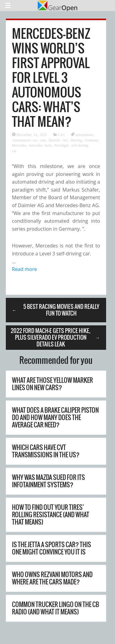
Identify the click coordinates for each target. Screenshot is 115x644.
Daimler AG (58, 140)
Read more (25, 269)
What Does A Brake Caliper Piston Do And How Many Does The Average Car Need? (55, 417)
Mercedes (19, 145)
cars (43, 140)
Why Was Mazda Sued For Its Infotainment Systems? (48, 481)
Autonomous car (25, 140)
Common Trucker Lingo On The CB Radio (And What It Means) (56, 608)
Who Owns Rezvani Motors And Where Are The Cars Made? (52, 578)
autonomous (84, 134)
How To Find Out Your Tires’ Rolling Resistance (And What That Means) (51, 515)
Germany (91, 140)
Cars (61, 134)
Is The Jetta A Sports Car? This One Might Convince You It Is (52, 548)
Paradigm (61, 145)
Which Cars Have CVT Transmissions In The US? (46, 451)
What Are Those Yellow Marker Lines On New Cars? (52, 384)
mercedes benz (40, 145)
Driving (76, 140)
